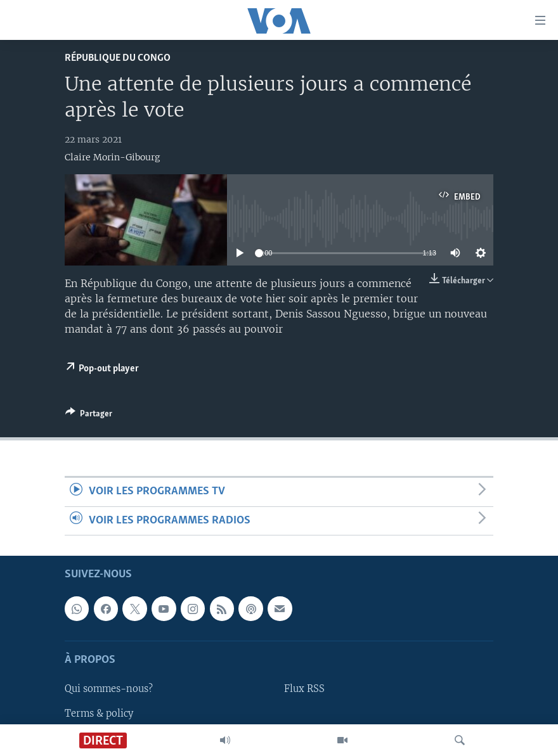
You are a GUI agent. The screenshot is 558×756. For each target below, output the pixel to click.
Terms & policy (99, 713)
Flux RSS (304, 689)
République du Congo (118, 58)
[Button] (89, 416)
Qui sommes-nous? (109, 689)
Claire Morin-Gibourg (112, 157)
